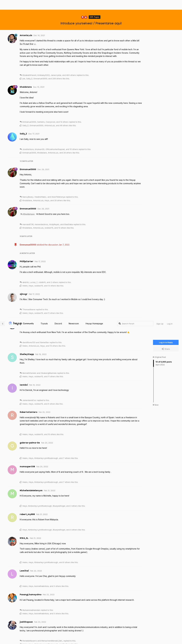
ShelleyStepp (30, 462)
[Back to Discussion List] (3, 5)
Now (156, 86)
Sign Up (160, 5)
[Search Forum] (135, 5)
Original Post (159, 38)
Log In (170, 5)
